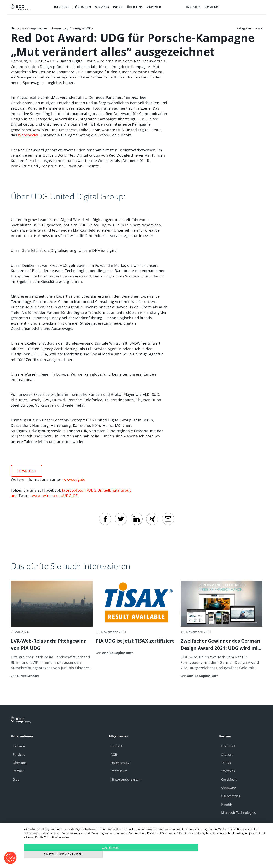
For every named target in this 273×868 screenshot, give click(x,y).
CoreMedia (229, 779)
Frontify (227, 804)
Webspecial (28, 135)
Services (19, 755)
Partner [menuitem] (154, 7)
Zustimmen (110, 854)
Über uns (20, 763)
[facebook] (105, 519)
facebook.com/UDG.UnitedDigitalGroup (97, 490)
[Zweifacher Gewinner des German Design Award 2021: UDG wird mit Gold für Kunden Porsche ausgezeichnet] (222, 630)
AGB (114, 755)
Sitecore (227, 755)
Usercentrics (231, 796)
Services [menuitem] (102, 7)
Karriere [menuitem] (62, 7)
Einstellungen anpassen (232, 854)
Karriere (19, 746)
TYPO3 (226, 763)
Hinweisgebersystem (126, 779)
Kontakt (116, 746)
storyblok (228, 771)
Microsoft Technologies (238, 813)
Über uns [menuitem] (135, 7)
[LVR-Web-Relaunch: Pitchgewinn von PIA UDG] (52, 630)
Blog (16, 779)
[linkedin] (137, 519)
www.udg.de (74, 479)
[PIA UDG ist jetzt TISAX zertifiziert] (137, 618)
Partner (18, 771)
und (14, 496)
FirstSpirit (228, 746)
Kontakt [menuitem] (212, 7)
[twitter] (121, 519)
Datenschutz (120, 763)
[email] (168, 519)
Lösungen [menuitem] (82, 7)
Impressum (119, 771)
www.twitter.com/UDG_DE (55, 496)
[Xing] (152, 519)
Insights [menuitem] (193, 7)
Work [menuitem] (118, 7)
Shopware (229, 788)
